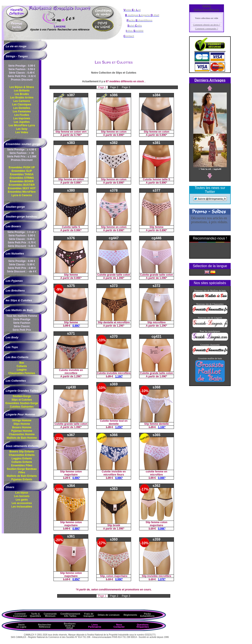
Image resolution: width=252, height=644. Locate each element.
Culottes (22, 407)
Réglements (130, 615)
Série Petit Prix (22, 330)
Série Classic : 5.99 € (22, 265)
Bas (22, 363)
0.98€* (119, 478)
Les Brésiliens (15, 291)
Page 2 (114, 87)
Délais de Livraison (108, 615)
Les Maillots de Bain (19, 310)
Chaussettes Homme (22, 434)
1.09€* (121, 278)
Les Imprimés (22, 118)
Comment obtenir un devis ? (207, 25)
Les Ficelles (22, 115)
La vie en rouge (16, 46)
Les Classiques (22, 105)
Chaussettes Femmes (22, 373)
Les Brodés (22, 94)
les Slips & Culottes (19, 300)
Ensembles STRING (22, 178)
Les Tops (12, 347)
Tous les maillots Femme (22, 316)
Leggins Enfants (22, 459)
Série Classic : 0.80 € (22, 239)
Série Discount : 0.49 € (22, 246)
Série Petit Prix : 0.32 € (22, 76)
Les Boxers (13, 226)
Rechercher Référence (45, 626)
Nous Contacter (119, 626)
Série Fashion (22, 323)
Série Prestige (22, 319)
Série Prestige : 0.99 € (22, 66)
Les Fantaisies (22, 111)
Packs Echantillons (147, 615)
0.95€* (76, 579)
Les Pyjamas (14, 281)
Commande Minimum (50, 615)
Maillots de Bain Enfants (22, 476)
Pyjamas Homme (22, 431)
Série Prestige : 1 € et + (22, 232)
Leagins (22, 370)
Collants (22, 366)
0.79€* (78, 135)
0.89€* (121, 135)
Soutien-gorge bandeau (21, 217)
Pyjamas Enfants (22, 479)
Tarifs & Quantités (36, 615)
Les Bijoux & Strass (22, 87)
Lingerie (60, 26)
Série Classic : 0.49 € (22, 73)
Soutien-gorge (15, 207)
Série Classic (22, 326)
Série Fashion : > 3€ (22, 153)
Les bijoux (22, 493)
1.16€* (119, 376)
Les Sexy (22, 129)
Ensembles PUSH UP (22, 167)
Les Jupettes (22, 122)
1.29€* (121, 326)
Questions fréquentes (143, 626)
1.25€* (119, 427)
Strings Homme (22, 420)
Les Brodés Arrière (22, 98)
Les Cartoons (22, 101)
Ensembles (22, 403)
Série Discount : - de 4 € (22, 271)
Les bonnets (22, 496)
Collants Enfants (22, 462)
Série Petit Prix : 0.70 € (22, 243)
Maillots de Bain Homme (22, 438)
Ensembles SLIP (22, 171)
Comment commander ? (207, 29)
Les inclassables (22, 507)
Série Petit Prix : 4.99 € (22, 268)
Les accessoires (22, 503)
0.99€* (78, 230)
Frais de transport (89, 615)
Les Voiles (22, 132)
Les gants (22, 500)
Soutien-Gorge (22, 396)
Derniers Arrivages (210, 80)
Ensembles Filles (22, 465)
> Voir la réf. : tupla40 (210, 168)
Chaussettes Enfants (22, 455)
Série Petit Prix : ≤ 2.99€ (22, 157)
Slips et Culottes (22, 400)
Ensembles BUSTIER (22, 185)
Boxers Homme (22, 427)
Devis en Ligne (21, 626)
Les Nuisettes (15, 254)
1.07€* (162, 579)
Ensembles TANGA (22, 174)
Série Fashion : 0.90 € (22, 236)
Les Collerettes (16, 381)
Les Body (12, 337)
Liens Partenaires (95, 626)
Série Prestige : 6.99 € (22, 261)
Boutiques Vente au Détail (70, 626)
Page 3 (126, 87)
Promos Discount (22, 80)
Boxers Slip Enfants (22, 452)
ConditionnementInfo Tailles (70, 615)
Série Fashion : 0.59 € (22, 69)
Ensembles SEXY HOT (22, 188)
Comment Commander (20, 615)
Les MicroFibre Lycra (22, 125)
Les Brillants (22, 91)
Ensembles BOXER (22, 181)
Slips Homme (22, 424)
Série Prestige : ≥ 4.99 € (22, 150)
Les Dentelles (22, 108)
